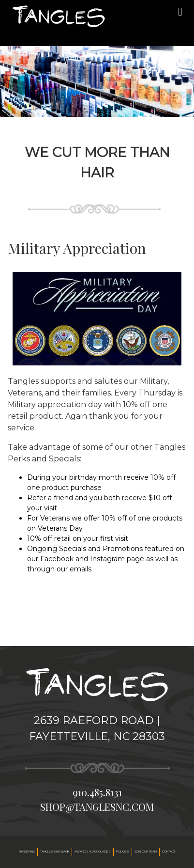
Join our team (146, 852)
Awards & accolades (93, 852)
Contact (169, 852)
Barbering (27, 852)
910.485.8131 (97, 792)
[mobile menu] (180, 12)
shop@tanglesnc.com (97, 807)
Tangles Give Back (55, 852)
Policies (123, 852)
